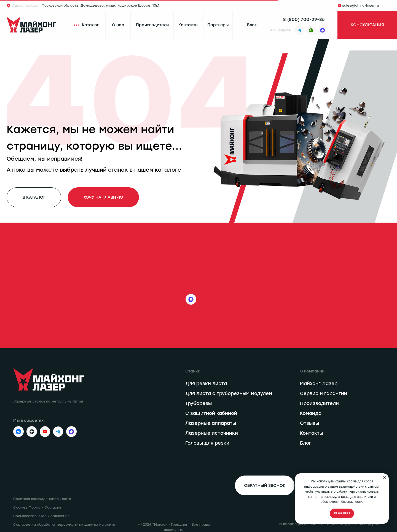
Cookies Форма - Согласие (37, 507)
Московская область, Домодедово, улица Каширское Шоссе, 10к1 (86, 6)
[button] (367, 25)
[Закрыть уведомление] (385, 477)
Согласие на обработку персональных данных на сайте (64, 525)
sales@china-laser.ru (360, 6)
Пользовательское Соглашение (41, 516)
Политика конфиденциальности (42, 499)
